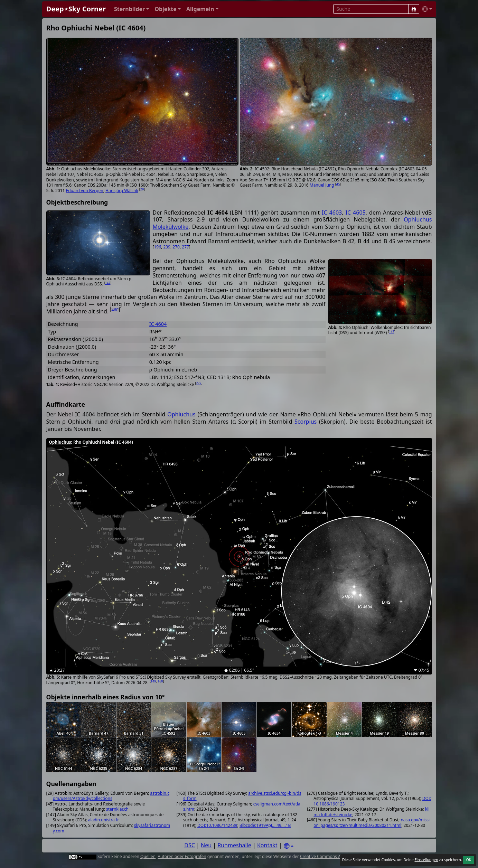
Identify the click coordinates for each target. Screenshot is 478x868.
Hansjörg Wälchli (122, 191)
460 (115, 310)
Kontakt (267, 845)
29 (142, 189)
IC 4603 (332, 213)
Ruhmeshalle (234, 845)
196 (157, 247)
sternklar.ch (117, 809)
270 (176, 247)
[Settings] (289, 846)
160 (160, 681)
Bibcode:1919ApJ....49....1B (265, 825)
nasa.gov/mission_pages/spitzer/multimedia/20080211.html (372, 823)
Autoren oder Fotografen (182, 856)
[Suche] (414, 9)
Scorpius (306, 422)
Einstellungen (426, 860)
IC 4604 (158, 324)
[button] (132, 9)
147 (108, 283)
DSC (190, 845)
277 (185, 247)
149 (153, 681)
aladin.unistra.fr (104, 820)
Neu (206, 845)
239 (167, 247)
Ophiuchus (181, 414)
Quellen (148, 856)
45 (338, 184)
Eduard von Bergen (84, 191)
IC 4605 (356, 213)
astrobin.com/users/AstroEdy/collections (111, 796)
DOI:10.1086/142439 (217, 825)
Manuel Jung (322, 185)
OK (468, 860)
